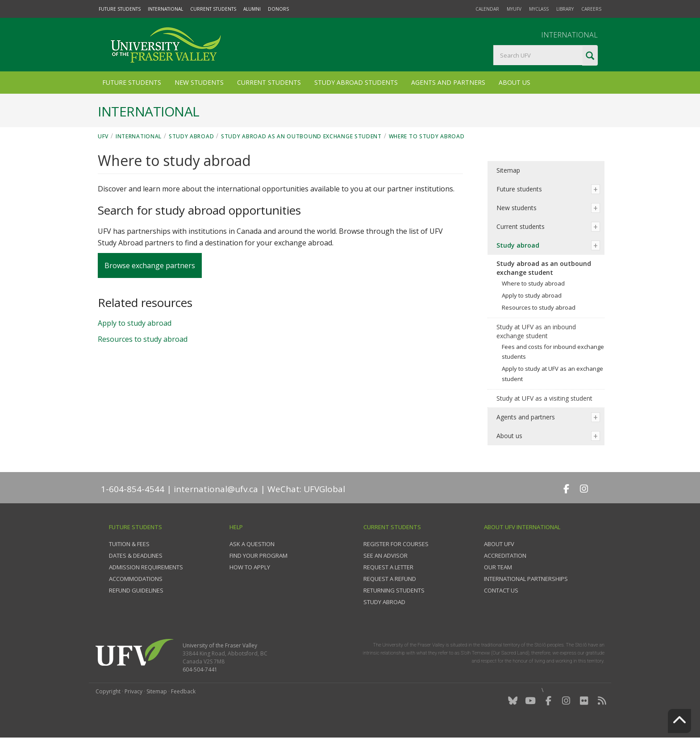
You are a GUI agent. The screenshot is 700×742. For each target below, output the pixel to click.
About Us (515, 82)
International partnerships (526, 579)
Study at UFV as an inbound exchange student (536, 331)
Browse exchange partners (150, 265)
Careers (591, 9)
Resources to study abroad (143, 339)
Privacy (133, 691)
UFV (103, 136)
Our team (498, 567)
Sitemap (508, 170)
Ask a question (252, 544)
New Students (199, 82)
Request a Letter (388, 567)
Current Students (213, 9)
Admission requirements (146, 567)
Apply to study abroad (135, 323)
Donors (278, 9)
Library (565, 9)
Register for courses (396, 544)
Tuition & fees (129, 544)
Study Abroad (384, 602)
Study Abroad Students (356, 82)
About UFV (499, 544)
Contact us (501, 590)
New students (517, 208)
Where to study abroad (427, 136)
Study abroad (191, 136)
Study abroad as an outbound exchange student (301, 136)
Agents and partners (526, 417)
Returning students (394, 590)
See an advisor (385, 555)
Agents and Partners (448, 82)
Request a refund (390, 579)
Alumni (252, 9)
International (165, 9)
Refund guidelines (136, 590)
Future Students (120, 9)
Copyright (108, 691)
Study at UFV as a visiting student (544, 398)
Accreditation (505, 555)
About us (509, 436)
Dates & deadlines (136, 555)
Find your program (258, 555)
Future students (519, 189)
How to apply (250, 567)
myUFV (514, 9)
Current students (521, 226)
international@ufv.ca (216, 489)
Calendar (487, 9)
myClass (539, 9)
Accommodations (136, 579)
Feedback (183, 691)
